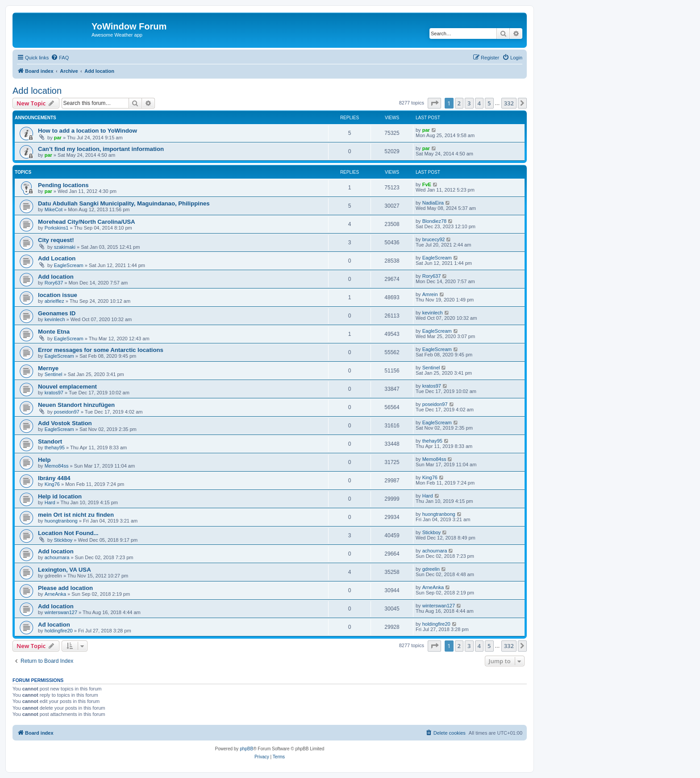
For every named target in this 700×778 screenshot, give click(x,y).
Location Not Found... (68, 533)
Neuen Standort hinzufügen (76, 405)
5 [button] (489, 103)
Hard (50, 502)
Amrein (430, 294)
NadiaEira (433, 203)
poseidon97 (67, 412)
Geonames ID (57, 313)
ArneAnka (55, 594)
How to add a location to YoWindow (87, 131)
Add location (37, 91)
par (58, 138)
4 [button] (479, 103)
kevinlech (55, 319)
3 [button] (469, 103)
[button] (434, 103)
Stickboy (63, 540)
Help (44, 460)
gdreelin (431, 569)
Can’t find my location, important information (101, 149)
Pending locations (63, 185)
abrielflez (54, 301)
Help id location (60, 496)
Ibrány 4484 (54, 478)
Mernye (48, 368)
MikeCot (54, 209)
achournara (57, 557)
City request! (56, 240)
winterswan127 (61, 612)
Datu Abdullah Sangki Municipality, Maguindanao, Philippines (124, 203)
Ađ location (54, 625)
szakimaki (65, 247)
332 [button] (509, 103)
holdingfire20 (59, 631)
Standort (50, 441)
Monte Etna (54, 332)
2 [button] (459, 103)
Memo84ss (57, 466)
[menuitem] (60, 58)
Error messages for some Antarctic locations (101, 350)
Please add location (65, 588)
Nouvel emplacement (67, 387)
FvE (427, 184)
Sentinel (54, 374)
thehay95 (55, 448)
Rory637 (54, 283)
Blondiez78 (434, 221)
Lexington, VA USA (65, 570)
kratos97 (54, 393)
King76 (52, 484)
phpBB (246, 749)
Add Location (57, 258)
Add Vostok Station (65, 423)
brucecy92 (434, 239)
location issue (58, 295)
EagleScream (69, 265)
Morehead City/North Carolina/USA (87, 222)
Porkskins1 (57, 228)
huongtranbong (61, 521)
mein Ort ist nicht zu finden (76, 515)
